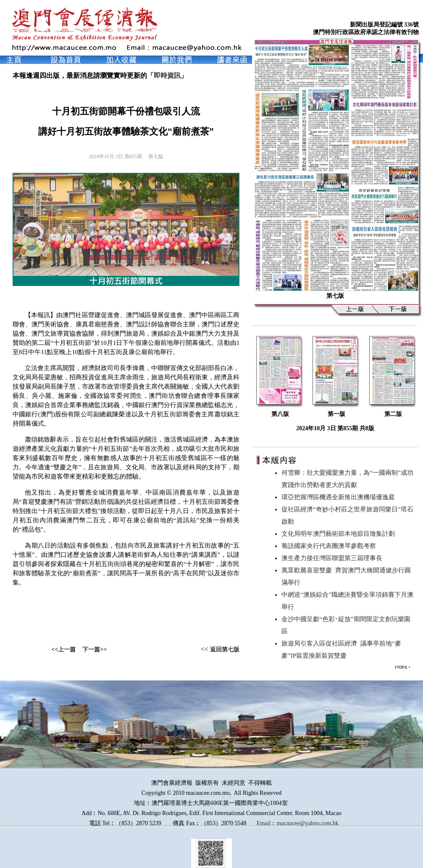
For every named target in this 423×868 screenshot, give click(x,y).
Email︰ (267, 823)
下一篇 (91, 650)
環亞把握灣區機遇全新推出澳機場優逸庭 (340, 497)
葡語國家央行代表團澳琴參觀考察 (330, 546)
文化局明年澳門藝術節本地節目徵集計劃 (340, 534)
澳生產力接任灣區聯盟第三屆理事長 (334, 558)
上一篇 (67, 650)
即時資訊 (167, 75)
